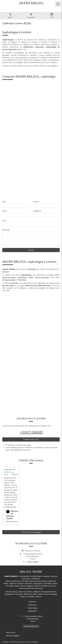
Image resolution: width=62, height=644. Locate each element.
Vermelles (22, 280)
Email (4, 211)
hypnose (6, 271)
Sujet (4, 220)
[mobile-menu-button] (58, 4)
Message (6, 230)
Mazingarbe (22, 277)
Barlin (31, 277)
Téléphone (37, 211)
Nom (4, 202)
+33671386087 (32, 432)
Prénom (36, 202)
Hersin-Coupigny (9, 280)
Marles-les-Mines (9, 277)
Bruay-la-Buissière (42, 277)
